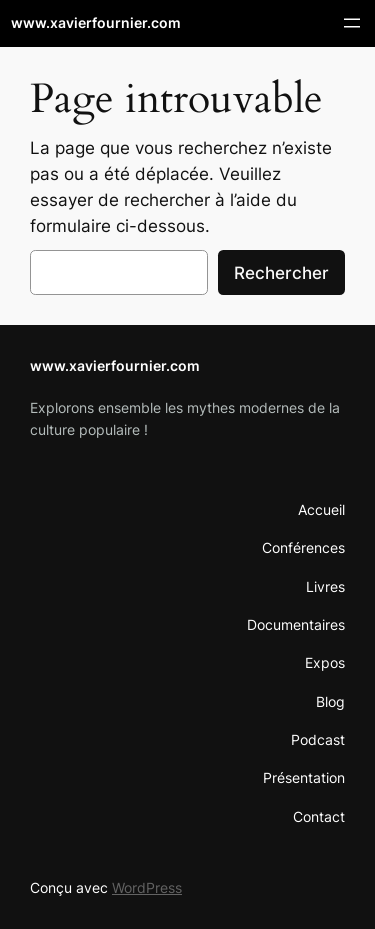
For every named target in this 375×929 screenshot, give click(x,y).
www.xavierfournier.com (96, 22)
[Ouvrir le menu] (352, 23)
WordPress (147, 887)
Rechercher (281, 273)
